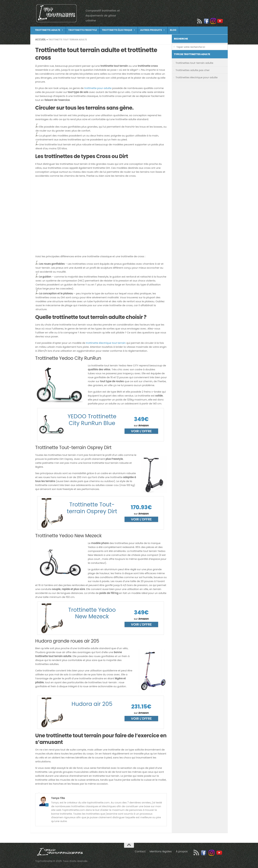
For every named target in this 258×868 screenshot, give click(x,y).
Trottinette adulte (47, 30)
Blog (166, 30)
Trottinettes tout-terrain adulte (194, 63)
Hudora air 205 (92, 704)
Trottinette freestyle (80, 30)
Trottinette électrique (113, 30)
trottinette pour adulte (98, 88)
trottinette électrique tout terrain (106, 343)
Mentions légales (161, 851)
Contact (140, 851)
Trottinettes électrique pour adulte (197, 77)
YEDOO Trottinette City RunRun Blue (92, 420)
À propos (182, 851)
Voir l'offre (141, 431)
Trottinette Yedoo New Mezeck (92, 613)
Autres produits (145, 30)
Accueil (41, 39)
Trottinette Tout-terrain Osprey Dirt (92, 508)
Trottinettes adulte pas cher (193, 70)
